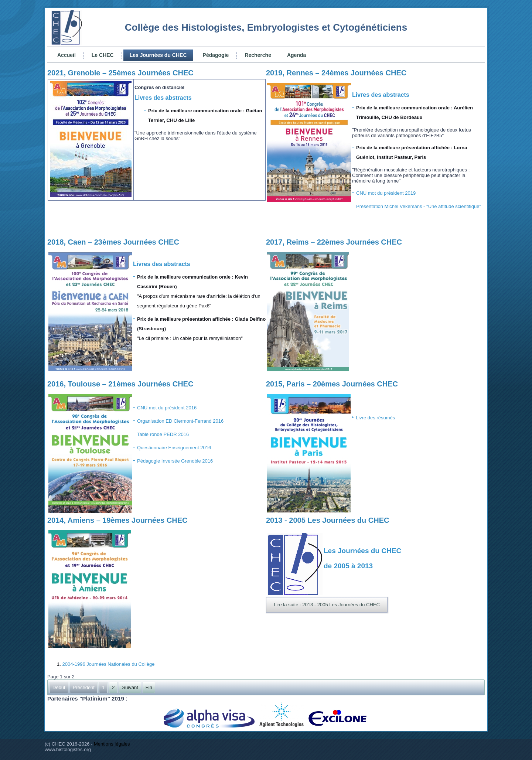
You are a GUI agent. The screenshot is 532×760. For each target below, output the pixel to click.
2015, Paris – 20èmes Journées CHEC (332, 384)
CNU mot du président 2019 (386, 193)
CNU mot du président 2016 (167, 408)
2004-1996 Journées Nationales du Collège (108, 664)
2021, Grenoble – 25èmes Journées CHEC (120, 73)
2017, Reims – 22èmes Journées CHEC (334, 242)
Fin (149, 687)
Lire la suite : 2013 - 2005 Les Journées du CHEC (327, 605)
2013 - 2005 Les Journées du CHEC (328, 520)
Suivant (130, 687)
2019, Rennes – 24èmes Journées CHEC (336, 73)
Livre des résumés (375, 418)
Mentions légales (112, 744)
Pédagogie (216, 55)
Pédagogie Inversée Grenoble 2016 (175, 461)
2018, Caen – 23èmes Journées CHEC (113, 242)
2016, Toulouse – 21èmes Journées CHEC (120, 384)
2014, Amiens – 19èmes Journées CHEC (117, 520)
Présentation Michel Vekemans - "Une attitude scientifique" (419, 206)
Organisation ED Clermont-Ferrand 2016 (180, 421)
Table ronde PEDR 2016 (163, 434)
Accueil (66, 55)
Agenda (296, 55)
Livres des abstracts (163, 98)
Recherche (258, 55)
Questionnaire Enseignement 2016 (174, 448)
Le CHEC (103, 55)
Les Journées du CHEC (158, 55)
